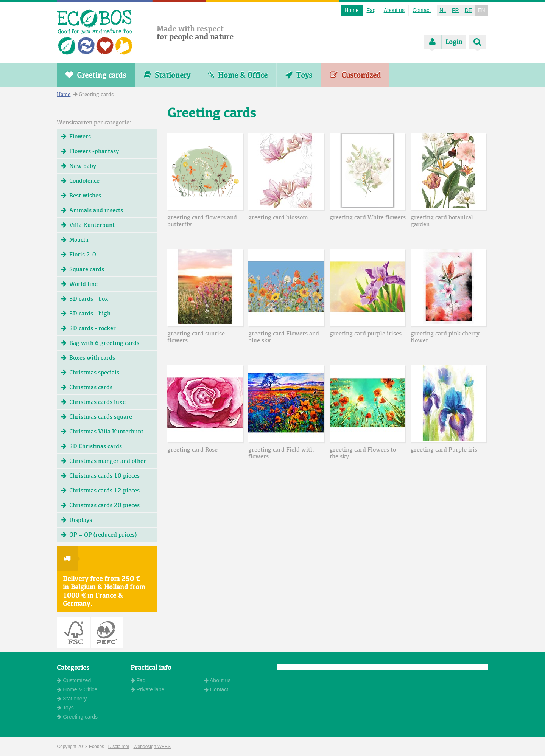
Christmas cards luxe (93, 402)
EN (481, 10)
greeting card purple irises (366, 333)
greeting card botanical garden (442, 221)
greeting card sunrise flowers (196, 337)
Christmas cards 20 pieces (100, 505)
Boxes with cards (88, 358)
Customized (355, 75)
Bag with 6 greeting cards (100, 343)
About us (394, 10)
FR (455, 10)
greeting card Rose (192, 449)
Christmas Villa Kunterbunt (102, 431)
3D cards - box (85, 299)
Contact (422, 10)
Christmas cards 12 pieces (100, 490)
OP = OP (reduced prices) (99, 535)
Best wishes (81, 195)
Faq (371, 10)
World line (79, 284)
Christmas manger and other (104, 461)
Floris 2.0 (79, 254)
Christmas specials (90, 372)
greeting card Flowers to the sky (363, 453)
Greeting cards (96, 75)
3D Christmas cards (92, 446)
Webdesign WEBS (152, 747)
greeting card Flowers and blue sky (284, 337)
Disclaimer (119, 747)
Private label (148, 689)
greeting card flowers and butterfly (202, 221)
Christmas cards (87, 387)
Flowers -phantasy (90, 151)
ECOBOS (95, 32)
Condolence (80, 181)
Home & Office (238, 75)
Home (351, 10)
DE (468, 10)
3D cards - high (86, 313)
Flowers (76, 136)
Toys (299, 75)
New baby (79, 166)
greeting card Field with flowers (281, 453)
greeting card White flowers (368, 217)
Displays (77, 520)
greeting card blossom (278, 217)
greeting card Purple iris (444, 449)
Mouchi (75, 240)
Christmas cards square (97, 417)
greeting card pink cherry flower (445, 337)
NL (443, 10)
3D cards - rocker (89, 328)
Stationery (167, 75)
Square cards (83, 269)
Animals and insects (92, 210)
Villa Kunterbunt (88, 225)
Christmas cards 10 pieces (100, 476)
